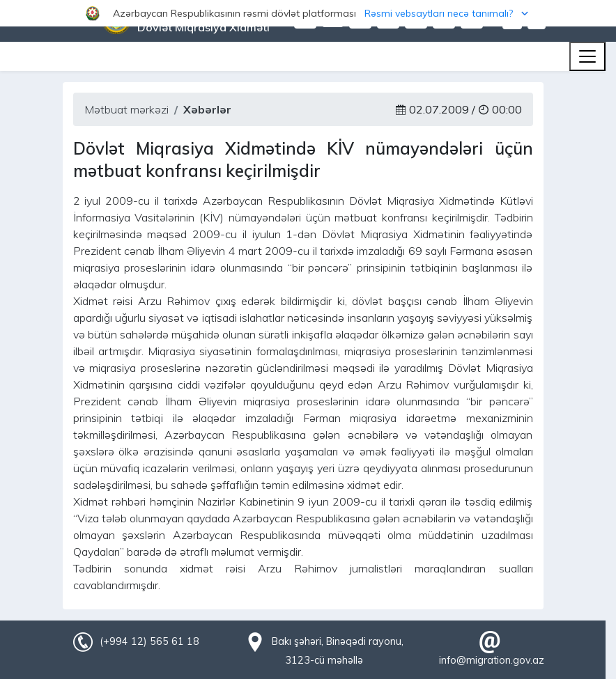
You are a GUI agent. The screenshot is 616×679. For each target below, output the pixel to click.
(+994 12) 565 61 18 (149, 641)
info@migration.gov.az (492, 660)
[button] (308, 13)
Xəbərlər (207, 109)
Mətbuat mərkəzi (126, 109)
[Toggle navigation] (587, 56)
